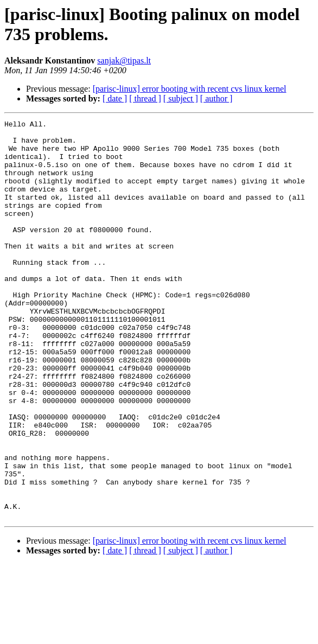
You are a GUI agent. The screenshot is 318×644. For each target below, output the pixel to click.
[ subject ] (181, 98)
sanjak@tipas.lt (124, 60)
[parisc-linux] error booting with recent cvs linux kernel (190, 89)
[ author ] (217, 98)
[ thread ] (145, 98)
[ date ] (115, 98)
